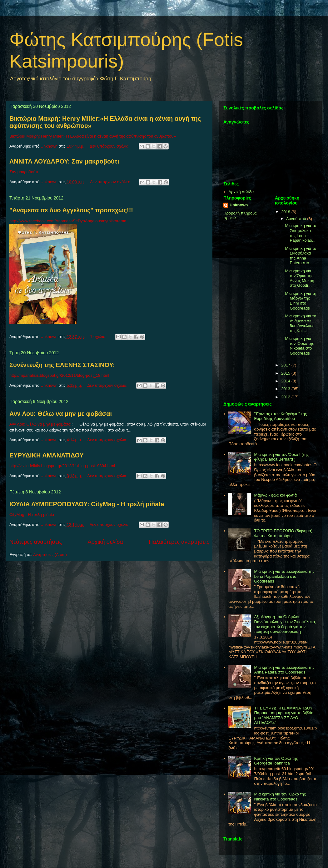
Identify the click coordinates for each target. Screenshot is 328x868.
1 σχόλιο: (99, 337)
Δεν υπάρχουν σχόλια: (110, 146)
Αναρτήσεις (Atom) (50, 555)
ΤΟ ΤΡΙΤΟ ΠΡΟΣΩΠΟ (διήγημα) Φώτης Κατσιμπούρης (283, 533)
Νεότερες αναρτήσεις (36, 542)
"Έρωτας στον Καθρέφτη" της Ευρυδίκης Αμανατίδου (280, 416)
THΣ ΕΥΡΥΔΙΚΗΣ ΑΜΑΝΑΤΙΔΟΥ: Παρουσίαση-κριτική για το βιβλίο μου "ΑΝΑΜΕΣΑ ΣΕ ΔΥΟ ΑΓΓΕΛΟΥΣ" (284, 715)
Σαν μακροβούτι (24, 172)
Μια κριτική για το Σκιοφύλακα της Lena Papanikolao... (301, 233)
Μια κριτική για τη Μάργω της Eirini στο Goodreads (301, 301)
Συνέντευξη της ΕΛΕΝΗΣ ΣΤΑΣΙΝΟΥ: (62, 365)
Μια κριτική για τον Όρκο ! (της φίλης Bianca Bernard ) (281, 457)
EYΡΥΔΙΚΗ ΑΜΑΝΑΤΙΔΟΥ (47, 455)
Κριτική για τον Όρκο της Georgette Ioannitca (276, 761)
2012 (286, 397)
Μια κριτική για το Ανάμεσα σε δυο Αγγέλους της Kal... (301, 323)
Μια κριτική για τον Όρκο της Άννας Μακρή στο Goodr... (299, 278)
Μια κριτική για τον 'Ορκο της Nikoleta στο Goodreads (299, 346)
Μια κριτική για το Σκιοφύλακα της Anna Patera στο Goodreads (284, 670)
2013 (286, 389)
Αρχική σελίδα (105, 542)
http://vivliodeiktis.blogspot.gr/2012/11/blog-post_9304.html (62, 466)
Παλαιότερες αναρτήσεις (179, 542)
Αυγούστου (297, 219)
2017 (286, 365)
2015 (286, 373)
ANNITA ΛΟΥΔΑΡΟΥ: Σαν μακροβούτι (64, 161)
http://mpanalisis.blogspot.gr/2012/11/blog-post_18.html (59, 375)
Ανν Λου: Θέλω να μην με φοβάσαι (61, 414)
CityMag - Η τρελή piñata (32, 515)
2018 (286, 212)
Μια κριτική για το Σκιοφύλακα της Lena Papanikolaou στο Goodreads (284, 576)
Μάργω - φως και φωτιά (275, 495)
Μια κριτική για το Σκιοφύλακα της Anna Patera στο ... (301, 256)
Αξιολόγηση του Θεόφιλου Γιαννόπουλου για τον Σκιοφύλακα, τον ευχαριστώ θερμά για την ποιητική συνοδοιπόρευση (285, 624)
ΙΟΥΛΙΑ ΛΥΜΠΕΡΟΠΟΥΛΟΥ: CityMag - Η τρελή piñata (87, 504)
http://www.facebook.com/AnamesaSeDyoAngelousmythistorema (68, 221)
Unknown (239, 205)
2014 (286, 381)
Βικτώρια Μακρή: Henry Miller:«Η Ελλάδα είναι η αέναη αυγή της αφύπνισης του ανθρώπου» (93, 136)
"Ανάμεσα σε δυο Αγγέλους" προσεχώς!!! (71, 210)
